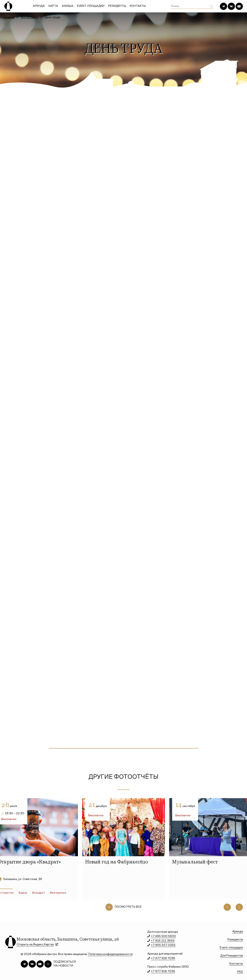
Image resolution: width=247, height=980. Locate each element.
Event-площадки (91, 6)
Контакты (138, 6)
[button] (227, 907)
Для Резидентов (232, 956)
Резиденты (117, 6)
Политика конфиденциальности (110, 954)
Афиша (68, 6)
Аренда (39, 6)
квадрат (40, 893)
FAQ (240, 972)
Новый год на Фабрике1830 (117, 862)
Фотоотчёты (30, 18)
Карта (53, 6)
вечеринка (59, 893)
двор (24, 893)
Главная (9, 18)
